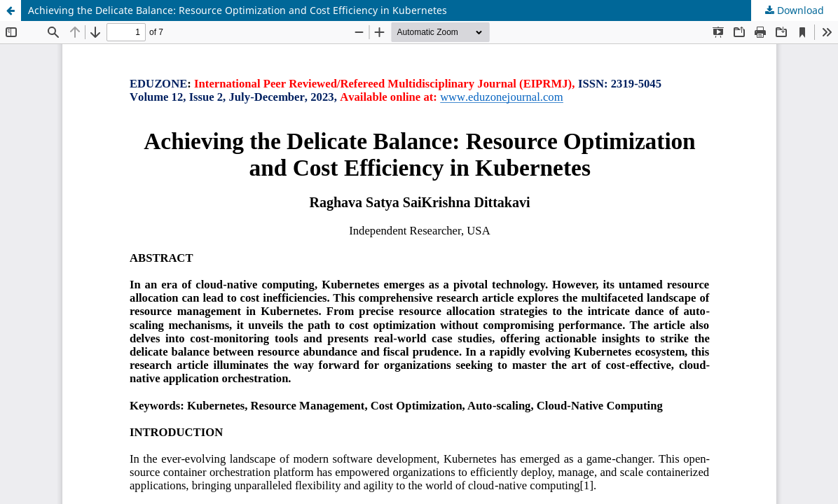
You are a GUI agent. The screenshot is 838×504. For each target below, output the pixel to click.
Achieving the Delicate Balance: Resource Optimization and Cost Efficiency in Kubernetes (238, 10)
